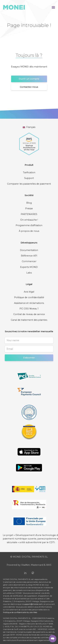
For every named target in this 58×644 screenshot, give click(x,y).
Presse (29, 208)
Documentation (29, 250)
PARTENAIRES (29, 214)
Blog (29, 203)
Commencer (29, 261)
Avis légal (29, 292)
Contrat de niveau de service (29, 314)
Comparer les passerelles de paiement (29, 184)
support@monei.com (33, 604)
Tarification (29, 172)
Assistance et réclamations (29, 303)
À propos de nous (29, 231)
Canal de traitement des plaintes (29, 320)
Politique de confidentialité (29, 297)
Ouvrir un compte (29, 79)
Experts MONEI (29, 267)
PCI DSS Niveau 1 (29, 309)
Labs (29, 273)
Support (29, 178)
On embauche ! (29, 220)
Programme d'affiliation (29, 225)
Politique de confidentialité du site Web (20, 612)
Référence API (29, 256)
